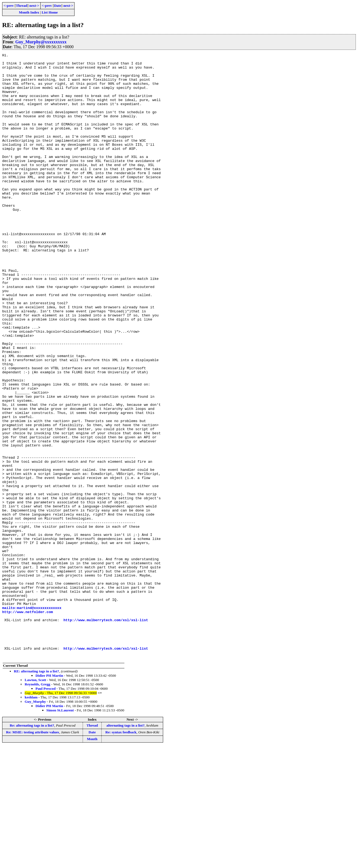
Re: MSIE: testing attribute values (32, 853)
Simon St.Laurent (60, 831)
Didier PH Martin (49, 797)
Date (58, 6)
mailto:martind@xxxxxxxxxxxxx (32, 719)
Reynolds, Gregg (38, 805)
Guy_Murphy (35, 823)
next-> (34, 6)
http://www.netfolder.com (28, 724)
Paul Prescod (46, 810)
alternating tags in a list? (126, 846)
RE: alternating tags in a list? (36, 792)
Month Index (29, 12)
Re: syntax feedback (121, 853)
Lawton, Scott (35, 801)
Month (92, 860)
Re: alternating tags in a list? (32, 846)
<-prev (9, 6)
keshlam (31, 818)
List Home (50, 12)
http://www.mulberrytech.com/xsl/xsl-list (106, 734)
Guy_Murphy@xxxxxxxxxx (41, 42)
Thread (21, 6)
